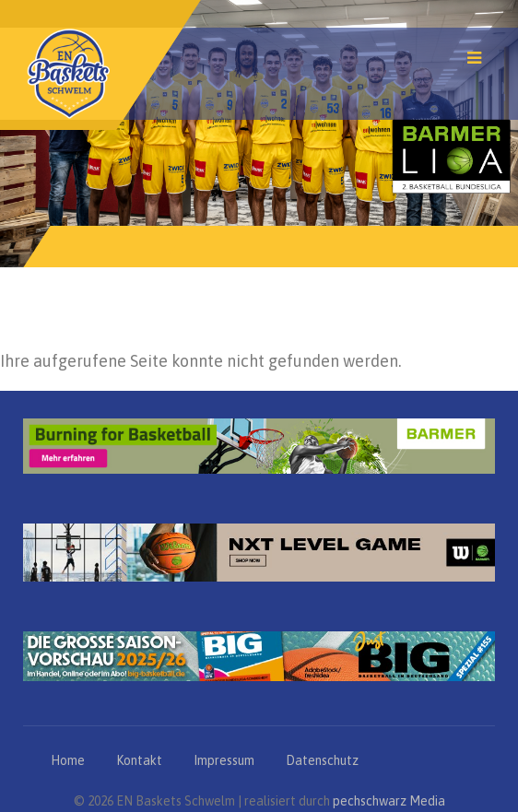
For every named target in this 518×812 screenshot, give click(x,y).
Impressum (224, 760)
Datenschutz (322, 760)
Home (68, 760)
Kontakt (139, 760)
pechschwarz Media (389, 801)
